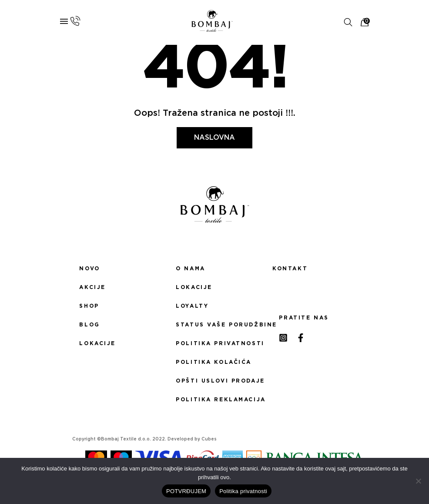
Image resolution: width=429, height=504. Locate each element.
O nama (190, 269)
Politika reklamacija (214, 400)
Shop (89, 306)
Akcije (92, 287)
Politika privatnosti (214, 343)
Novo (89, 269)
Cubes (209, 439)
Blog (89, 325)
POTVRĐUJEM (186, 491)
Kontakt (290, 269)
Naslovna (214, 138)
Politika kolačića (214, 362)
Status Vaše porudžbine (214, 325)
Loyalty (192, 306)
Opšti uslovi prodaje (214, 381)
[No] (418, 481)
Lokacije (97, 343)
